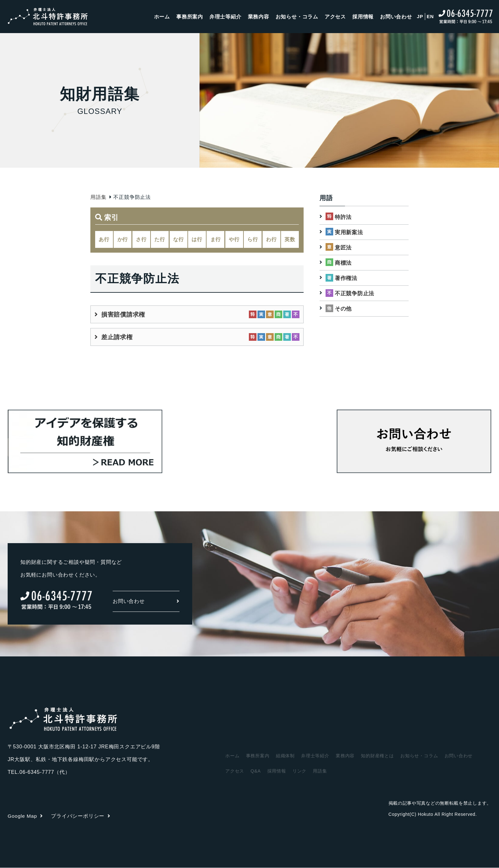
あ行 (104, 239)
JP (420, 17)
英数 (290, 239)
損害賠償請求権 (124, 315)
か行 (123, 239)
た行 (160, 239)
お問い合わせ (396, 17)
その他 (344, 309)
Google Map (26, 816)
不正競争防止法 (356, 294)
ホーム (162, 17)
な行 (179, 239)
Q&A (256, 771)
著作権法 (347, 278)
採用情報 (363, 17)
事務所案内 (189, 17)
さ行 (141, 239)
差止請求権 (118, 337)
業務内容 (258, 17)
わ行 (271, 239)
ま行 (216, 239)
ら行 (253, 239)
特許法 (344, 217)
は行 (197, 239)
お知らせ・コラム (297, 17)
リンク (299, 771)
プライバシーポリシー (82, 816)
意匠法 (344, 248)
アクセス (335, 17)
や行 (234, 239)
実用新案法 (350, 232)
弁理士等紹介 (225, 17)
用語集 (98, 197)
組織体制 (285, 756)
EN (430, 17)
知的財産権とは (378, 756)
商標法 (344, 263)
